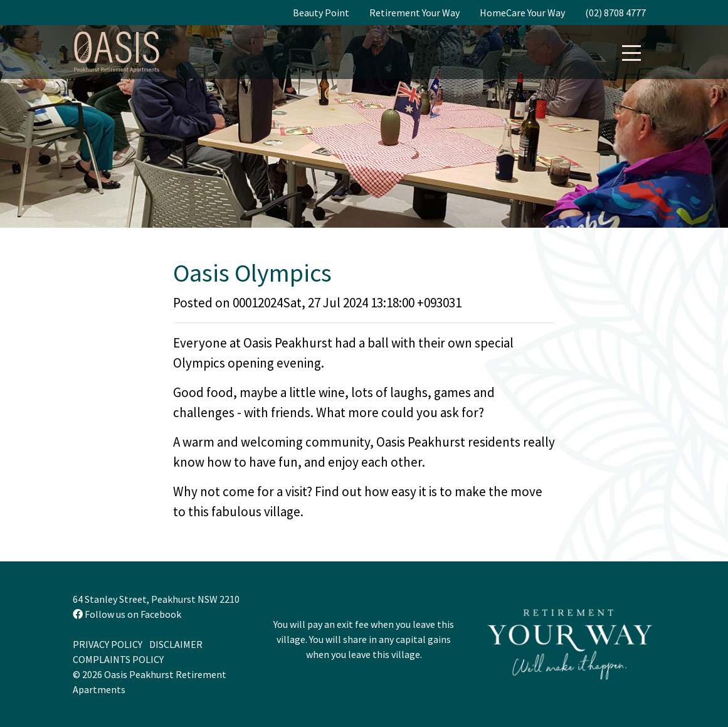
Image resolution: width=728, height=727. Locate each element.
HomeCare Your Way (522, 13)
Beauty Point (321, 13)
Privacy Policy (108, 644)
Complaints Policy (118, 659)
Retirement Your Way (414, 13)
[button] (631, 50)
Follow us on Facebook (127, 614)
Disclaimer (176, 644)
